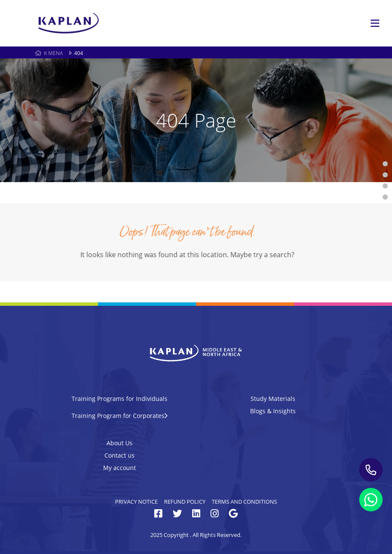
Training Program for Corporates (120, 416)
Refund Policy (185, 502)
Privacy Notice (136, 502)
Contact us (120, 455)
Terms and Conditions (244, 502)
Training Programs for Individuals (120, 399)
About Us (120, 443)
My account (120, 468)
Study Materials (273, 399)
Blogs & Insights (273, 411)
